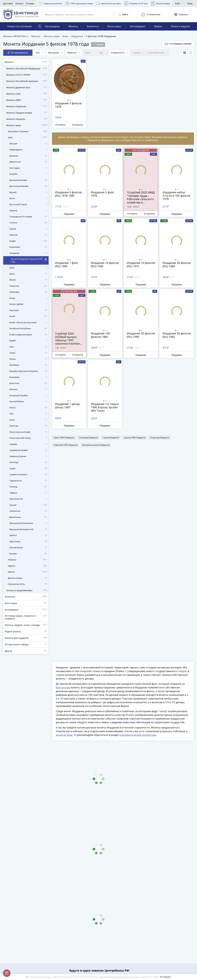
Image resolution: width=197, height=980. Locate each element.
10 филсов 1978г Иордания (65, 445)
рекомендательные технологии (114, 977)
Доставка (8, 3)
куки (49, 977)
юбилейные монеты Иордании (96, 445)
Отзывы (30, 3)
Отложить (61, 125)
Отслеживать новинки (178, 44)
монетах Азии (64, 735)
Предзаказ (69, 214)
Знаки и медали (180, 26)
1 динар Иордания (111, 438)
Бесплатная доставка (108, 3)
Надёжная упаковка (50, 3)
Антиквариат (138, 26)
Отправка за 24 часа (136, 3)
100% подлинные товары (79, 3)
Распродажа (49, 26)
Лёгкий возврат (160, 3)
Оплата (19, 3)
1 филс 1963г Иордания (64, 438)
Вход (188, 3)
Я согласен (165, 977)
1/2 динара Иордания (88, 438)
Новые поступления (19, 26)
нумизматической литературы (138, 735)
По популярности (18, 53)
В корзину (78, 125)
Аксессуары (114, 26)
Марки (158, 26)
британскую (63, 687)
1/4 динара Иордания (159, 438)
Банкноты (93, 26)
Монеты (73, 26)
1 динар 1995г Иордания (135, 438)
